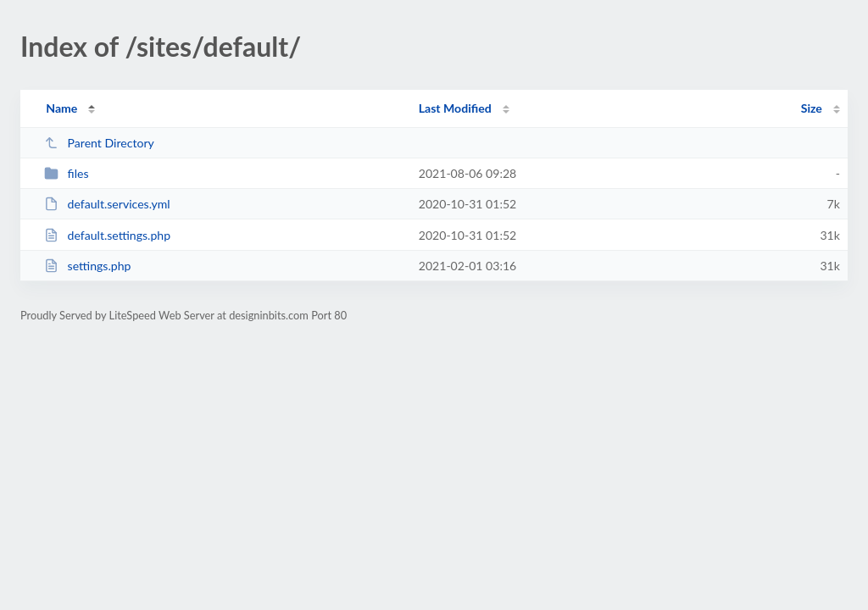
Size (812, 108)
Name (61, 108)
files (66, 173)
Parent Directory (99, 143)
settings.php (87, 266)
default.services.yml (107, 204)
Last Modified (455, 108)
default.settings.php (107, 235)
